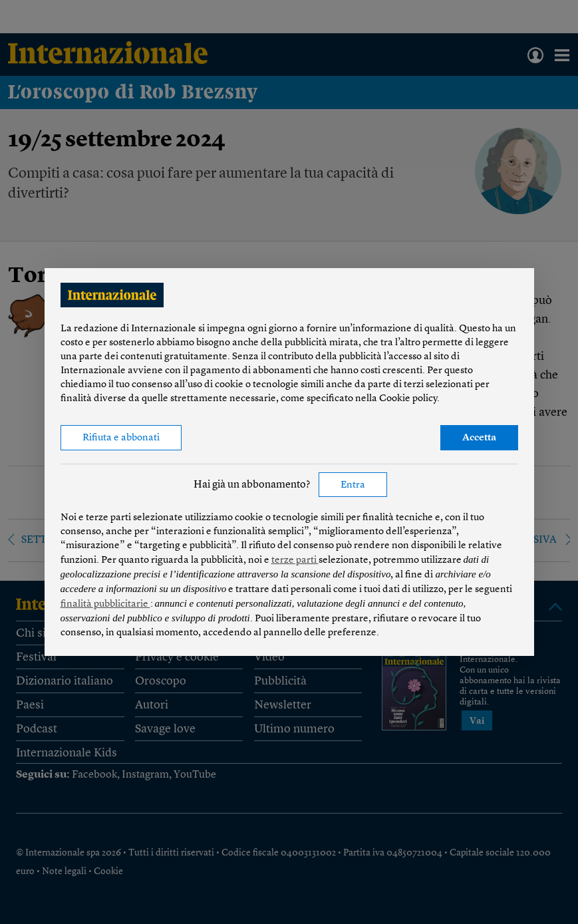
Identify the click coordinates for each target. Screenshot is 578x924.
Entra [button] (353, 485)
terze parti (295, 560)
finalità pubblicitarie (105, 604)
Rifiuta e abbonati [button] (121, 438)
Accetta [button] (479, 438)
